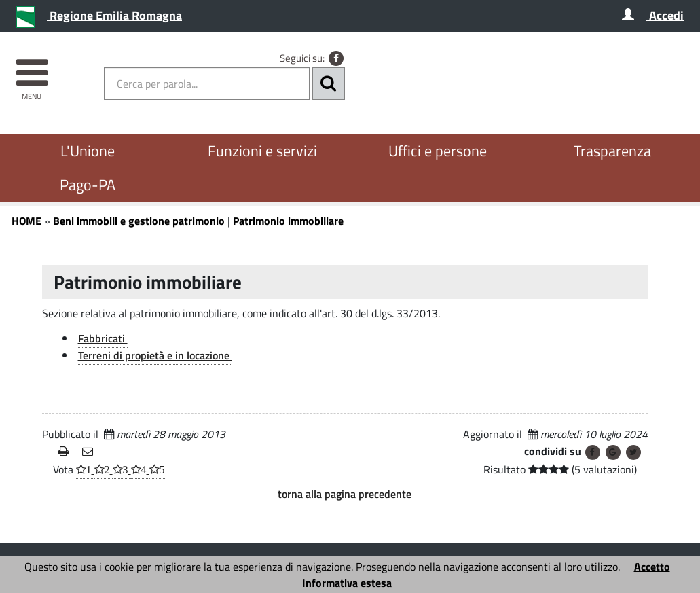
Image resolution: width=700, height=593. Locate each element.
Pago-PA (88, 185)
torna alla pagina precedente (345, 494)
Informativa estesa (347, 583)
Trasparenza (612, 151)
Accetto (652, 567)
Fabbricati (103, 338)
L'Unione (88, 151)
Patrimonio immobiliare (288, 221)
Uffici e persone (438, 151)
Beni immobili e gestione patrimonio (139, 221)
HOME (26, 221)
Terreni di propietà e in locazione (155, 355)
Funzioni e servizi (262, 151)
